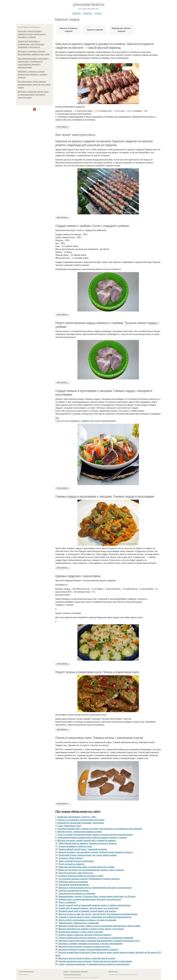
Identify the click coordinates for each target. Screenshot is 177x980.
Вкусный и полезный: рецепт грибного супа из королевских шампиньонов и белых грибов (99, 926)
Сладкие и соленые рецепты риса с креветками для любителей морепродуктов (95, 917)
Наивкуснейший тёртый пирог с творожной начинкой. (83, 849)
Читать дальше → (63, 127)
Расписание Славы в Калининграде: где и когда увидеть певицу (88, 855)
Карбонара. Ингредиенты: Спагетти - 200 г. (77, 817)
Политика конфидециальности (72, 975)
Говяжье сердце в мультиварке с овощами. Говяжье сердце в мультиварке (105, 497)
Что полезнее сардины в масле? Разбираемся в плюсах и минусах (89, 879)
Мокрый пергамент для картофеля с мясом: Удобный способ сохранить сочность (96, 852)
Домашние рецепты (89, 5)
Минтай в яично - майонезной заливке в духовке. (80, 832)
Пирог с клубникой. (67, 902)
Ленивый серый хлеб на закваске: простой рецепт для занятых (87, 911)
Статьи (98, 13)
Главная (76, 13)
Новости (88, 13)
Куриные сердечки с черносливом (78, 576)
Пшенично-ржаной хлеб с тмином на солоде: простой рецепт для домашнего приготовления (100, 829)
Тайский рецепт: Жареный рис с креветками (79, 923)
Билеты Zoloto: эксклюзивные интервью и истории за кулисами (87, 920)
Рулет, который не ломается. (72, 864)
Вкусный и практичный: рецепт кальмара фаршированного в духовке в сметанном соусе (99, 941)
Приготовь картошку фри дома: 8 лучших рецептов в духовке (87, 867)
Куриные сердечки (95, 30)
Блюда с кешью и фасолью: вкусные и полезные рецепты (85, 935)
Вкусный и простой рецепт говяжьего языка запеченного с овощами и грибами (32, 34)
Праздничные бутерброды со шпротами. (77, 894)
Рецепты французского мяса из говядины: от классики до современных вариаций (96, 938)
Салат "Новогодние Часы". (70, 826)
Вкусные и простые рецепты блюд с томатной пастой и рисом (87, 958)
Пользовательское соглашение (79, 972)
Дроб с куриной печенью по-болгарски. (76, 861)
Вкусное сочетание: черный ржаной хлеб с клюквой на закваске (87, 840)
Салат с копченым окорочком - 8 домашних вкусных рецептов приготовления (94, 964)
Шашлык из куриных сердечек (69, 30)
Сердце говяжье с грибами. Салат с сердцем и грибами (92, 226)
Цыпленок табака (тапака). (71, 858)
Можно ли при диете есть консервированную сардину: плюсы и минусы (91, 870)
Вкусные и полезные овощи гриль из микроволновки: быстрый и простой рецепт (33, 95)
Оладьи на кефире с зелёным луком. (76, 846)
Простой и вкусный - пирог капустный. (76, 873)
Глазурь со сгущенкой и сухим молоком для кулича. (81, 820)
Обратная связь (113, 972)
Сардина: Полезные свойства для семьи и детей (81, 876)
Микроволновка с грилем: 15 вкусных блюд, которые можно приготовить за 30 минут (97, 896)
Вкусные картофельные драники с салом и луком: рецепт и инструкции (91, 929)
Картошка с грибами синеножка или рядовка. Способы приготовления (91, 944)
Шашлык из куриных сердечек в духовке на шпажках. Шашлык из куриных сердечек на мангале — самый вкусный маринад (105, 46)
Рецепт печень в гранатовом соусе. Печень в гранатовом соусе (97, 672)
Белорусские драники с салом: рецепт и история (81, 932)
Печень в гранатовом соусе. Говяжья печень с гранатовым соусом (99, 738)
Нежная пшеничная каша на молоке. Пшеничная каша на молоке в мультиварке (95, 961)
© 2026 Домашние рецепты (26, 972)
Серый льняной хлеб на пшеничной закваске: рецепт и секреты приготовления (95, 905)
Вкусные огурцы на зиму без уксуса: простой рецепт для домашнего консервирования (98, 914)
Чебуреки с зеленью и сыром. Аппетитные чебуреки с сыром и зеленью (33, 74)
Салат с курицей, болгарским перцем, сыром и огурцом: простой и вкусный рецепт (95, 835)
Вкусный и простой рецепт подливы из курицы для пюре (84, 947)
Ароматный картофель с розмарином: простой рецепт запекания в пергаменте (31, 44)
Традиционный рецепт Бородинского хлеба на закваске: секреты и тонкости (92, 838)
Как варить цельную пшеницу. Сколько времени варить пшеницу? (89, 949)
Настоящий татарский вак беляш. (74, 885)
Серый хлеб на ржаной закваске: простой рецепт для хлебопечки (88, 908)
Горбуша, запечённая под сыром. (74, 891)
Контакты (66, 972)
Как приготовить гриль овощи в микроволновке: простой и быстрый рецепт (34, 85)
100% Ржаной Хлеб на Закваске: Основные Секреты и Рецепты (88, 843)
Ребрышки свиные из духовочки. (73, 882)
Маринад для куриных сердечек (121, 30)
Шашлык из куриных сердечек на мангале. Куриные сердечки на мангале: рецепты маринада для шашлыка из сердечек (104, 143)
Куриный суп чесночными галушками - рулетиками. (81, 823)
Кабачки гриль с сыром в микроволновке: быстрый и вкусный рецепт (90, 899)
